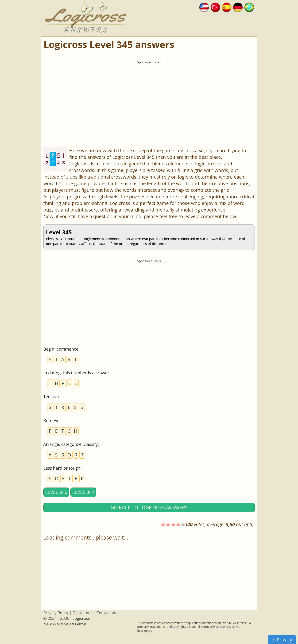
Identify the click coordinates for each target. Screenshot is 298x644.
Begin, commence (61, 349)
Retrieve (52, 420)
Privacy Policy (56, 613)
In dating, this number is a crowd (76, 373)
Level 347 (83, 492)
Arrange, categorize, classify (71, 444)
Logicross (81, 618)
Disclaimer (82, 613)
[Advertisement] (149, 99)
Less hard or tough (62, 468)
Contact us (106, 613)
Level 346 (56, 492)
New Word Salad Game (65, 624)
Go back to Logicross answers (149, 507)
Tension (51, 396)
